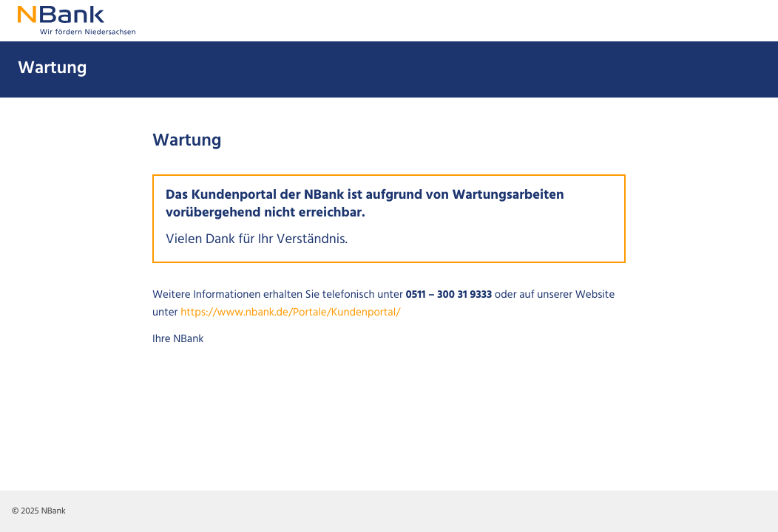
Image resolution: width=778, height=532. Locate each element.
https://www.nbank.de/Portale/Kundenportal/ (290, 313)
